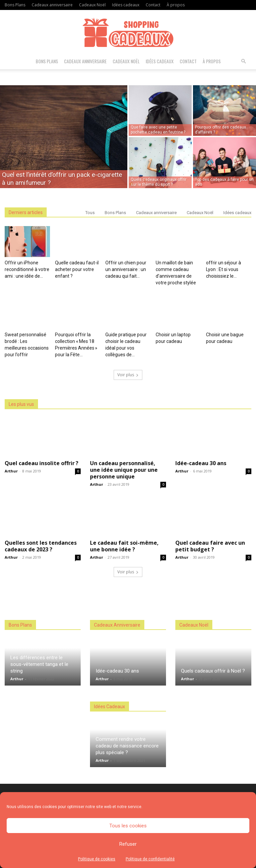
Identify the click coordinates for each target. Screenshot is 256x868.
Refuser (128, 844)
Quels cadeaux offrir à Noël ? (213, 671)
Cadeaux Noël (92, 5)
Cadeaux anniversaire (52, 5)
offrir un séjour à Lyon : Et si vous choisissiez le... (223, 269)
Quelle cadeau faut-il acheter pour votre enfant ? (77, 269)
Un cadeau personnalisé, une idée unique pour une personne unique (124, 470)
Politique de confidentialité (150, 859)
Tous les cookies (128, 826)
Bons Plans (15, 5)
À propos (176, 5)
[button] (243, 61)
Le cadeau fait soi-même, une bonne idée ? (124, 546)
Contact (153, 5)
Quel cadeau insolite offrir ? (41, 463)
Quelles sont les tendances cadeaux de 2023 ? (41, 546)
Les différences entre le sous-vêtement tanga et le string (39, 664)
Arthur (11, 471)
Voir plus (128, 375)
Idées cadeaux (126, 5)
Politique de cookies (97, 859)
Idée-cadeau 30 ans (201, 463)
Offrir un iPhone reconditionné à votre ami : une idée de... (27, 269)
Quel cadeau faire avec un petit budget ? (210, 546)
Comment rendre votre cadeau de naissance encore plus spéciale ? (127, 746)
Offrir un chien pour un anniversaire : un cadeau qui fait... (126, 269)
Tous (90, 213)
